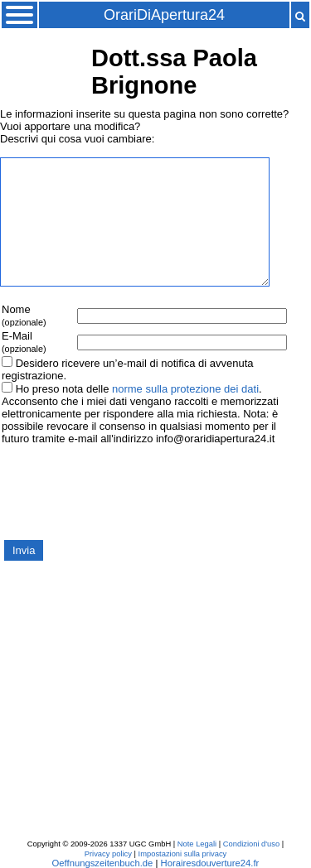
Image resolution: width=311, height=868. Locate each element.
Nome (24, 315)
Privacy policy (108, 854)
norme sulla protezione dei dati (185, 389)
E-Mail (24, 342)
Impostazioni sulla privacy (183, 854)
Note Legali (197, 844)
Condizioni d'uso (251, 844)
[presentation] (126, 491)
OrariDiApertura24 (164, 15)
